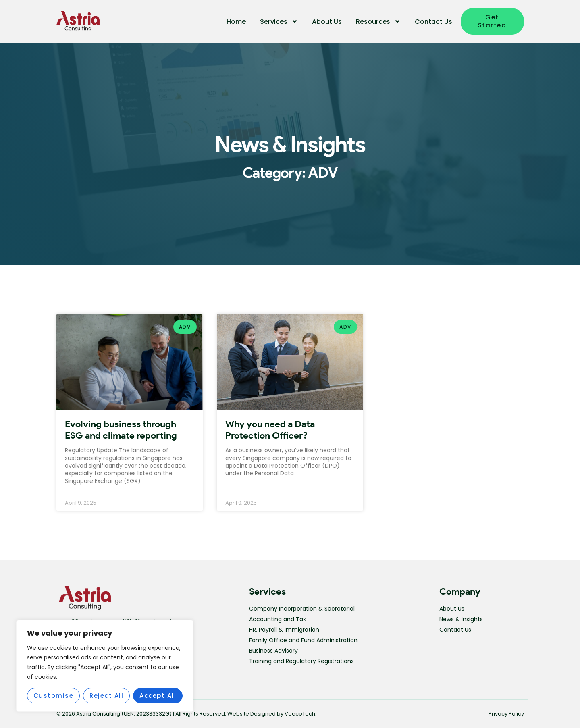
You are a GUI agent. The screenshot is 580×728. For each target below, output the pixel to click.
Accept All (158, 696)
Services (279, 21)
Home (236, 22)
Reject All (106, 696)
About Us (327, 22)
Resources (378, 21)
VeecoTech (300, 714)
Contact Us (433, 22)
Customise (54, 696)
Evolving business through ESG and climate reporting (121, 430)
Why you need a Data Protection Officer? (270, 430)
